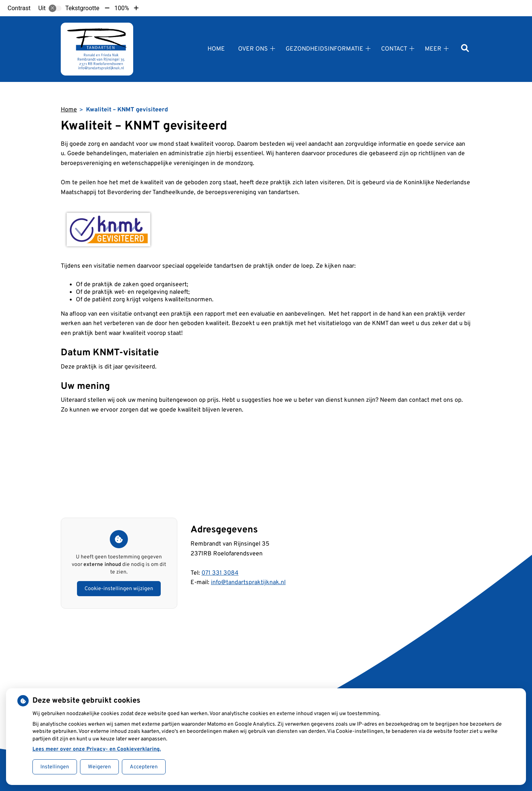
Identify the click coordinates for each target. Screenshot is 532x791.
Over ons (253, 49)
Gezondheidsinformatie (324, 49)
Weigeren (99, 767)
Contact (394, 49)
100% (122, 8)
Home (216, 49)
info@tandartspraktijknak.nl (248, 583)
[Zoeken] (465, 49)
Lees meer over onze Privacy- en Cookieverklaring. (97, 749)
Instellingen (55, 767)
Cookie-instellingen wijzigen (119, 589)
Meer (433, 49)
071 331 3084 (220, 573)
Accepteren (144, 767)
